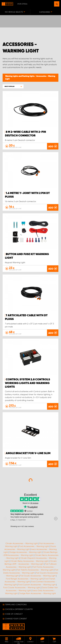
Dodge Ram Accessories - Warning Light (37, 593)
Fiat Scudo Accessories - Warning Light (38, 576)
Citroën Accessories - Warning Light (22, 543)
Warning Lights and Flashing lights (20, 76)
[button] (13, 86)
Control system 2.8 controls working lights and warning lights (27, 383)
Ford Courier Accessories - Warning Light (22, 587)
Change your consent (16, 619)
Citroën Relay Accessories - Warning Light (29, 561)
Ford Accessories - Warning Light (34, 546)
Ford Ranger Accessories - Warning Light (24, 579)
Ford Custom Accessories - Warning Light (37, 585)
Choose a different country (19, 609)
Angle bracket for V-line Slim (28, 453)
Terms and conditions (16, 605)
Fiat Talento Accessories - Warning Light (35, 570)
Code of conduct (14, 614)
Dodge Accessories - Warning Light (25, 552)
